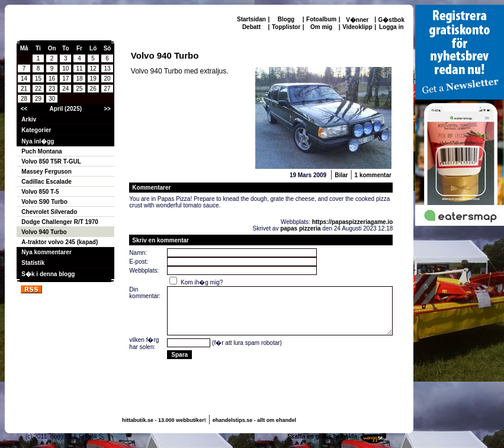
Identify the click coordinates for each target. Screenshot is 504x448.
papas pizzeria (300, 228)
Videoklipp (357, 27)
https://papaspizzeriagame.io (353, 222)
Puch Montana (41, 151)
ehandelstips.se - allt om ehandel (254, 420)
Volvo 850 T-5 (40, 192)
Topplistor (286, 27)
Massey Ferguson (46, 172)
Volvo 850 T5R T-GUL (51, 161)
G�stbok (391, 20)
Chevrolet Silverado (49, 212)
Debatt (251, 27)
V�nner (357, 20)
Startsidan (251, 19)
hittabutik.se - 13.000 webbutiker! (164, 420)
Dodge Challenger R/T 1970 (60, 222)
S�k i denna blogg (48, 274)
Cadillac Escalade (46, 182)
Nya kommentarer (46, 252)
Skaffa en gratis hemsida (322, 436)
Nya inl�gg (38, 141)
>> (107, 109)
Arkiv (29, 119)
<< (24, 109)
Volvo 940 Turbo (44, 232)
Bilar (341, 175)
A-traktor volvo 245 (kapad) (60, 242)
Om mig (321, 27)
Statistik (33, 263)
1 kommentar (373, 175)
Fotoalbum (321, 19)
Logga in (391, 27)
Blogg (286, 19)
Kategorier (36, 130)
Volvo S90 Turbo (44, 202)
